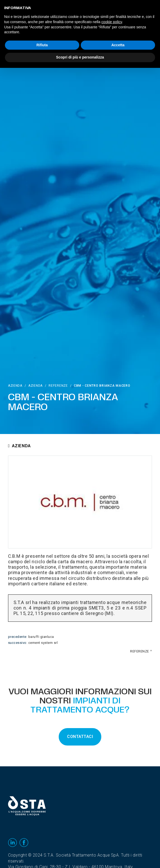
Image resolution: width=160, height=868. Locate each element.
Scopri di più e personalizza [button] (80, 57)
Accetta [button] (118, 45)
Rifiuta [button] (42, 45)
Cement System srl (43, 643)
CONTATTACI (80, 737)
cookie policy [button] (112, 22)
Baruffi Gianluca (41, 637)
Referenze (58, 386)
